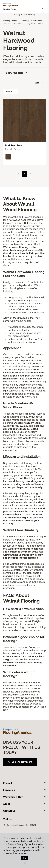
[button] (14, 91)
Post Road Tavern (15, 145)
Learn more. (20, 853)
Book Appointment (20, 762)
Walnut (10, 91)
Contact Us (24, 811)
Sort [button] (39, 83)
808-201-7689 (9, 9)
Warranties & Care (24, 797)
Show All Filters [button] (17, 73)
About (24, 804)
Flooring (25, 21)
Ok (24, 858)
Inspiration (24, 790)
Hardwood (38, 21)
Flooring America (10, 21)
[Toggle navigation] (43, 9)
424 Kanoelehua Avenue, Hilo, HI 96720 (20, 825)
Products (24, 783)
